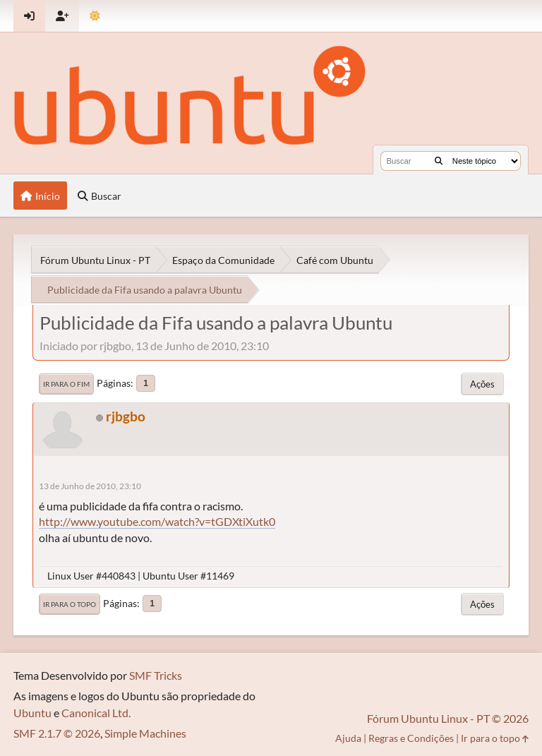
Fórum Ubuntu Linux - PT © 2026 (448, 718)
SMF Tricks (156, 675)
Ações (482, 384)
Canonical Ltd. (96, 713)
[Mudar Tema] (95, 16)
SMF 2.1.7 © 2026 (57, 733)
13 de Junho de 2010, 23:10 (90, 486)
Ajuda (348, 738)
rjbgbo (126, 416)
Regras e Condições (411, 738)
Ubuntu (32, 713)
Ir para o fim (66, 384)
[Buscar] (439, 161)
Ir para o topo (70, 604)
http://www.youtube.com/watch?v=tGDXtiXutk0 (157, 521)
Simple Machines (145, 733)
